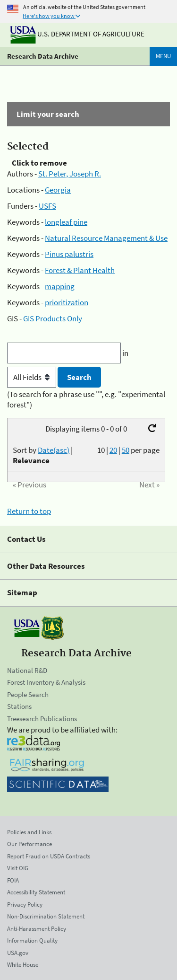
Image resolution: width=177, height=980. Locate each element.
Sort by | (43, 455)
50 (126, 450)
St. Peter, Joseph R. (70, 174)
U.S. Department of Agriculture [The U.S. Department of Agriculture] (77, 34)
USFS (47, 206)
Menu (163, 56)
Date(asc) (54, 450)
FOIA (13, 880)
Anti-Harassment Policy (37, 929)
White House (23, 965)
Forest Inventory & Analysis (46, 682)
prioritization (67, 302)
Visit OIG (18, 868)
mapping (60, 286)
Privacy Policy (25, 905)
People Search (28, 694)
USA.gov (18, 953)
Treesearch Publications (42, 719)
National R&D (27, 670)
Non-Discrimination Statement (46, 916)
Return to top (29, 511)
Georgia (58, 190)
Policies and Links (29, 832)
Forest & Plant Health (80, 270)
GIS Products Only (53, 318)
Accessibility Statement (36, 892)
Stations (19, 706)
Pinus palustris (69, 254)
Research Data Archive (43, 56)
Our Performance (29, 844)
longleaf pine (66, 222)
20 (113, 450)
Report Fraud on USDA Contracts (49, 856)
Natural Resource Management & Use (106, 238)
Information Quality (32, 940)
